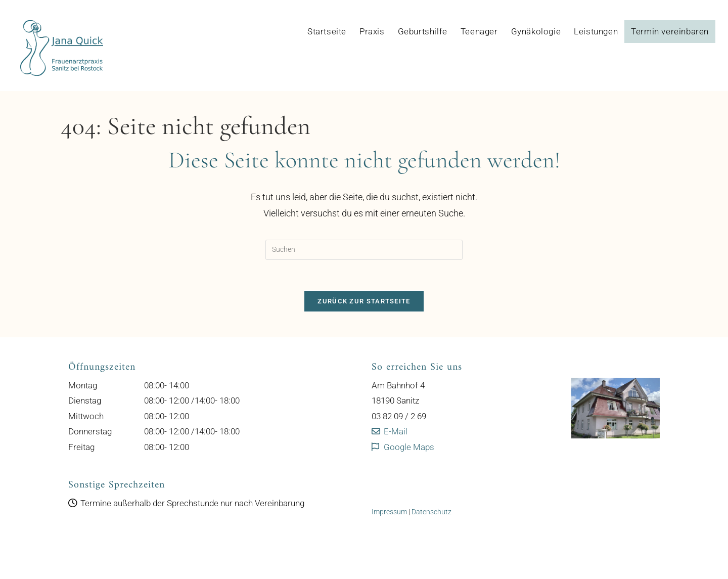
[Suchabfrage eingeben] (364, 250)
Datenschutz (431, 512)
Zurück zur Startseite (364, 301)
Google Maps (403, 447)
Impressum (389, 512)
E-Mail (390, 431)
